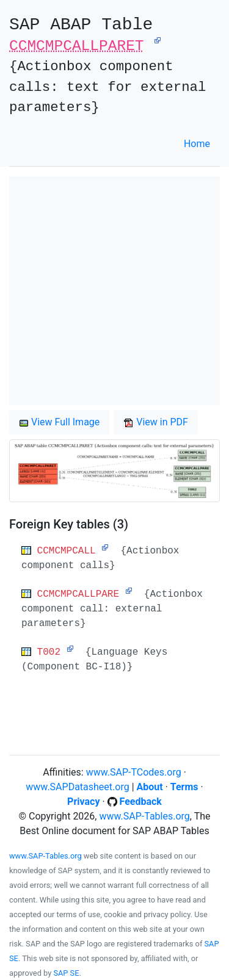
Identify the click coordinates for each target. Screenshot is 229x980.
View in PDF (156, 422)
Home (197, 144)
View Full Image (59, 422)
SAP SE (66, 973)
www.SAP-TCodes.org (134, 772)
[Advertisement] (114, 291)
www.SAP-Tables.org (144, 816)
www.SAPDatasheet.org (77, 787)
